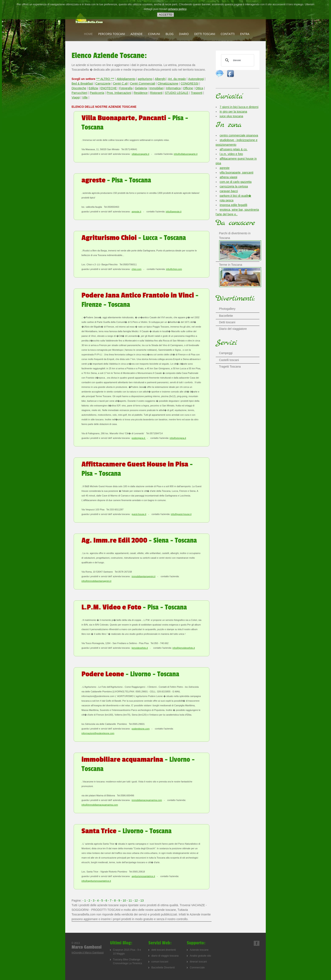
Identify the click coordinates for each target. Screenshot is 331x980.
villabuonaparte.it (140, 154)
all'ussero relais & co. (234, 149)
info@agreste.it (174, 212)
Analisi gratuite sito (200, 956)
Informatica (173, 88)
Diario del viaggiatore (233, 329)
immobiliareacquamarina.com (147, 800)
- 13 (141, 900)
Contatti (228, 34)
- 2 (89, 900)
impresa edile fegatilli (234, 205)
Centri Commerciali (143, 84)
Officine (188, 88)
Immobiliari (156, 88)
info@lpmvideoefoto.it (184, 648)
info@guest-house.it (181, 514)
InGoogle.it (78, 953)
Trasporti (197, 93)
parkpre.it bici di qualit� (235, 196)
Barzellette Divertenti (163, 968)
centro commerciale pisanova (239, 135)
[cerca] (237, 60)
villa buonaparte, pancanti (237, 173)
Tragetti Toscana (230, 367)
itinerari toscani (198, 962)
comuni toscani (160, 962)
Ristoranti (156, 93)
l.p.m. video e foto (231, 154)
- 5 (102, 900)
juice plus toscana (231, 116)
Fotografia (126, 88)
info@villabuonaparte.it (186, 154)
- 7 (110, 900)
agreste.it (136, 212)
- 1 (84, 900)
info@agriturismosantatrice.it (96, 881)
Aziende (136, 34)
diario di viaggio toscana (165, 956)
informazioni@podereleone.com (98, 733)
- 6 (106, 900)
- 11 (130, 900)
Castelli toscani (229, 360)
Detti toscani (205, 34)
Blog (169, 34)
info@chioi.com (174, 269)
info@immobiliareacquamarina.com (100, 805)
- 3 (93, 900)
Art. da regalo (177, 79)
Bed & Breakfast (82, 84)
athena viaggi (229, 177)
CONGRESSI (190, 84)
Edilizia (93, 88)
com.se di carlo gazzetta (236, 182)
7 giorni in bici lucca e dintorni (239, 107)
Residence (141, 93)
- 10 (124, 900)
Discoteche (79, 88)
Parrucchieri (79, 93)
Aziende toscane (199, 950)
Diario (184, 34)
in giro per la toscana (233, 112)
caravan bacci (229, 191)
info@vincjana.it (178, 438)
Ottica (199, 88)
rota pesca (227, 200)
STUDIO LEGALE (177, 93)
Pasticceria (97, 93)
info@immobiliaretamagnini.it (96, 581)
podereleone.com (141, 729)
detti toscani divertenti (164, 950)
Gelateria (141, 88)
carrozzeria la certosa (234, 186)
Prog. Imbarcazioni (119, 93)
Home (88, 34)
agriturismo (145, 79)
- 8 (114, 900)
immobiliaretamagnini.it (144, 576)
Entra (245, 34)
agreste (225, 168)
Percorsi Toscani (112, 34)
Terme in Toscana (240, 268)
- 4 (97, 900)
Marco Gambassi (94, 953)
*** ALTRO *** (105, 79)
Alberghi (160, 79)
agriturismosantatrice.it (143, 876)
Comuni (154, 34)
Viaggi (76, 97)
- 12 (136, 900)
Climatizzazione (168, 84)
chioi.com (137, 269)
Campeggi (226, 353)
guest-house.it (139, 514)
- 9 (119, 900)
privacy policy (177, 9)
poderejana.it (139, 438)
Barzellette (226, 316)
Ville (85, 97)
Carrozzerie (103, 84)
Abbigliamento (126, 79)
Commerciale (197, 968)
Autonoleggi (196, 79)
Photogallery (227, 309)
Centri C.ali (120, 84)
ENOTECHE (109, 88)
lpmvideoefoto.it (140, 648)
